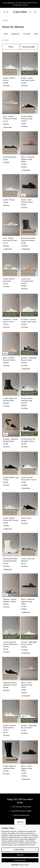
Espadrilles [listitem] (15, 34)
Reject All (20, 855)
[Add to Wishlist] (17, 55)
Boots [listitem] (6, 34)
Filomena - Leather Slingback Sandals (10, 600)
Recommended (29, 47)
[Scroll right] (35, 34)
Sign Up (20, 822)
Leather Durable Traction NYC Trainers (29, 479)
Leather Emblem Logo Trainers (11, 479)
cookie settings (19, 850)
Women (5, 20)
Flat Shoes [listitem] (27, 34)
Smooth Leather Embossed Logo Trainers (27, 119)
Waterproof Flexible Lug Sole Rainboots (28, 239)
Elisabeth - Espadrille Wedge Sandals (11, 440)
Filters (11, 47)
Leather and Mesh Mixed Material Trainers (9, 728)
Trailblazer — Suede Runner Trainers (10, 321)
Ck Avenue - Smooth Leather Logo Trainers (29, 321)
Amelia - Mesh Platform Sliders (27, 201)
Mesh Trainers (26, 518)
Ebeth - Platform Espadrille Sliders (9, 359)
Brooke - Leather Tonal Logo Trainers (28, 79)
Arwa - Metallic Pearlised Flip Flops (10, 117)
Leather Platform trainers (9, 79)
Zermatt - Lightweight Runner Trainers (29, 359)
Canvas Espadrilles (10, 157)
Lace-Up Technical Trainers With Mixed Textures (10, 644)
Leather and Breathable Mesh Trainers (27, 281)
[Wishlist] (30, 12)
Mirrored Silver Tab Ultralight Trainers (28, 440)
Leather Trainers (9, 200)
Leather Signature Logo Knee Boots (9, 767)
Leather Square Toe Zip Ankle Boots (10, 400)
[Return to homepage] (20, 12)
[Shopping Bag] (35, 12)
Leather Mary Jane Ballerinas (28, 560)
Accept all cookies (20, 860)
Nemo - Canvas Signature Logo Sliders (27, 685)
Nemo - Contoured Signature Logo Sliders (28, 159)
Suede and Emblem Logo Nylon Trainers (10, 684)
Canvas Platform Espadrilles (9, 280)
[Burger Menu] (6, 12)
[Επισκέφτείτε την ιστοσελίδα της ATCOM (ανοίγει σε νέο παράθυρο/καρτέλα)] (20, 865)
